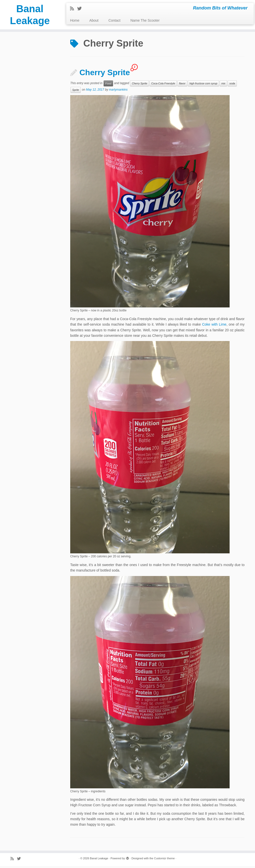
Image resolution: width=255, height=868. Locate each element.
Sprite (76, 92)
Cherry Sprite (105, 75)
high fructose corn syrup (203, 86)
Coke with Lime (214, 327)
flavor (182, 86)
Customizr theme (164, 860)
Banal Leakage (30, 15)
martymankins (118, 92)
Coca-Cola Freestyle (163, 86)
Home (75, 20)
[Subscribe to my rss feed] (74, 9)
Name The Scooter (145, 20)
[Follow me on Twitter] (81, 9)
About (94, 20)
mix (223, 86)
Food (108, 86)
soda (232, 86)
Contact (114, 20)
